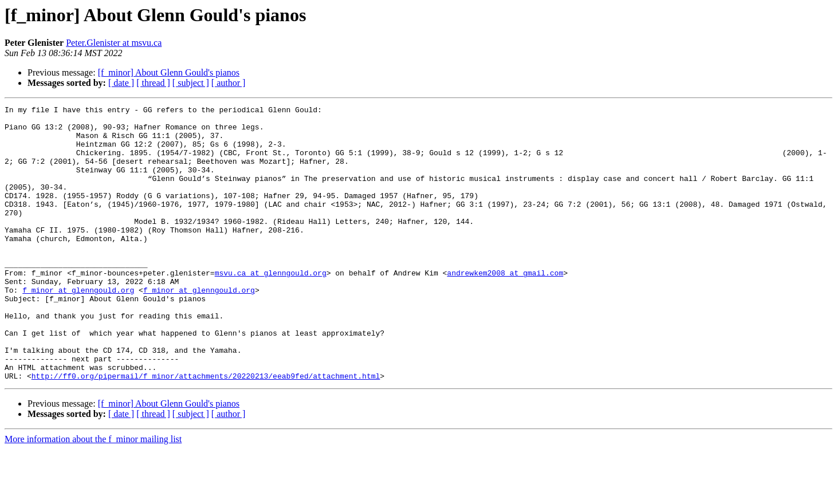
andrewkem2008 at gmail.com (505, 307)
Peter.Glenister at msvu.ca (114, 43)
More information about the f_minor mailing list (93, 494)
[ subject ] (191, 83)
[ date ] (121, 83)
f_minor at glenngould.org (78, 328)
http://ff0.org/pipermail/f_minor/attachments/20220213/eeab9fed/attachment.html (206, 431)
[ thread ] (153, 83)
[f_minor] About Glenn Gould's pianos (169, 72)
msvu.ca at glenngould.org (271, 307)
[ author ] (229, 83)
